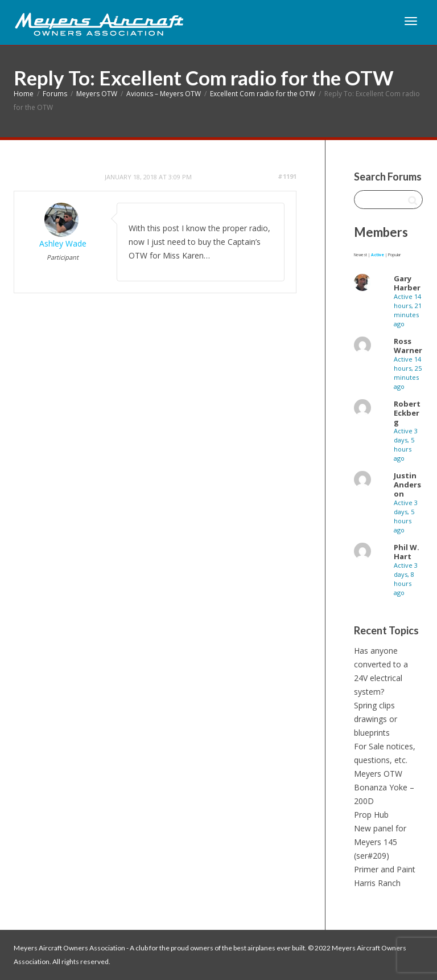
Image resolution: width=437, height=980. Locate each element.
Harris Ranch (377, 883)
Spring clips (374, 705)
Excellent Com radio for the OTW (263, 94)
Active (378, 255)
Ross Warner (408, 346)
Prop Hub (371, 815)
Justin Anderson (407, 485)
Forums (55, 94)
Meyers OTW (97, 94)
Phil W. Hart (407, 552)
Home (24, 94)
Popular (394, 255)
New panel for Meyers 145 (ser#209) (380, 842)
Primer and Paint (385, 869)
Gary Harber (407, 283)
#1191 (287, 176)
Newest (360, 255)
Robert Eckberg (407, 413)
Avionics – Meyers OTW (164, 94)
